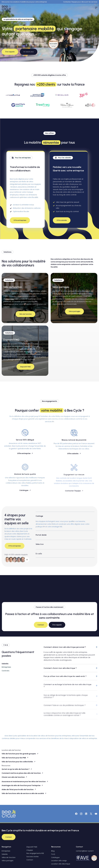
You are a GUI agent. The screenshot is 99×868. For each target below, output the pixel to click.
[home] (7, 8)
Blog (53, 851)
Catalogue (55, 857)
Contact (30, 860)
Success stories (33, 857)
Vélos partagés (8, 861)
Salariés (5, 854)
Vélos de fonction (9, 857)
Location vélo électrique (61, 864)
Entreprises (6, 851)
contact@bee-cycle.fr (85, 851)
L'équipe (30, 850)
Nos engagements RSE (35, 853)
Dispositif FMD (32, 847)
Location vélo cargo (59, 861)
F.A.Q (53, 854)
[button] (95, 8)
